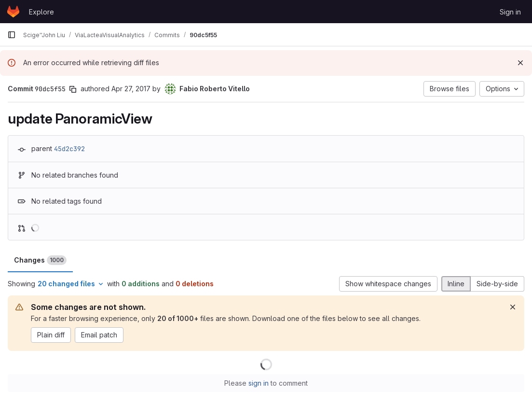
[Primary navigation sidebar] (12, 35)
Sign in (510, 12)
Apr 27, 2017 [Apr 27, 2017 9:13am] (131, 89)
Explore (41, 12)
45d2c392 (69, 149)
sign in (259, 383)
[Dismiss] (520, 63)
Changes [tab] (40, 260)
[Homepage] (13, 12)
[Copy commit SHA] (73, 89)
